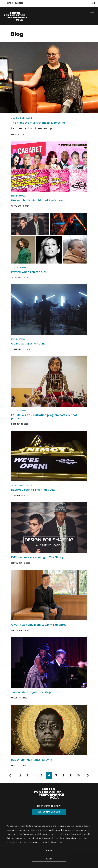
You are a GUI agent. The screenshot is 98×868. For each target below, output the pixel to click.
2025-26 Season (21, 118)
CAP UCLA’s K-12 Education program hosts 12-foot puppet (44, 417)
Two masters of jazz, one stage (31, 692)
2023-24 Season (19, 196)
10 (79, 776)
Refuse (49, 859)
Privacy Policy (56, 842)
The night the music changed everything (38, 123)
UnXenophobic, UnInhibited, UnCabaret (37, 200)
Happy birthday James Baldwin (32, 760)
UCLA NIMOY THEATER (21, 485)
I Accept (49, 850)
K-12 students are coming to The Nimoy (37, 557)
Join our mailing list (49, 812)
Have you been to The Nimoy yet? (33, 490)
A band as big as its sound (28, 343)
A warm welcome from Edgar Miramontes (39, 625)
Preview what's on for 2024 (29, 272)
